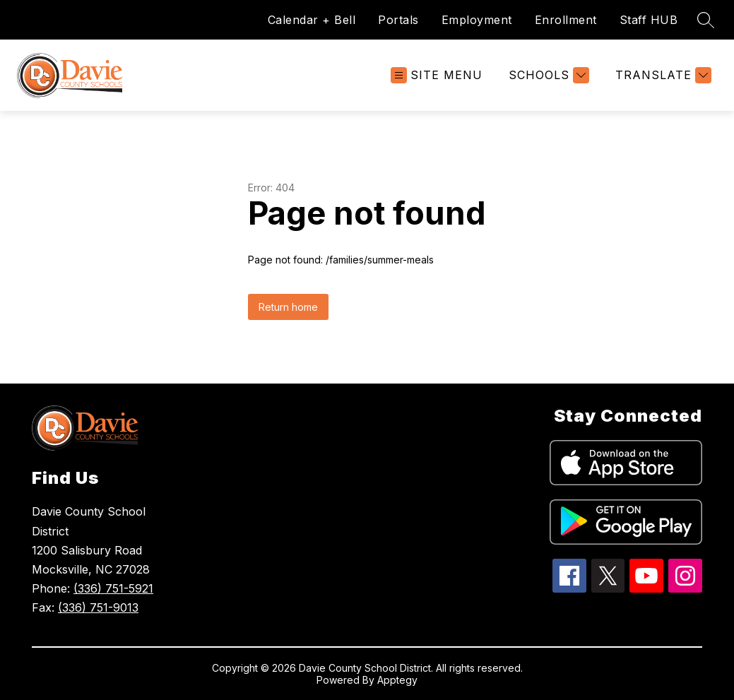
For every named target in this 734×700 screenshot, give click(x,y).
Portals (398, 20)
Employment (477, 20)
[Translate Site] (662, 75)
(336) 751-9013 (98, 607)
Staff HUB (649, 20)
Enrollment (566, 20)
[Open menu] (437, 75)
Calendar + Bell (312, 20)
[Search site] (706, 20)
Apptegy (397, 680)
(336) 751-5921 (113, 588)
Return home (288, 307)
